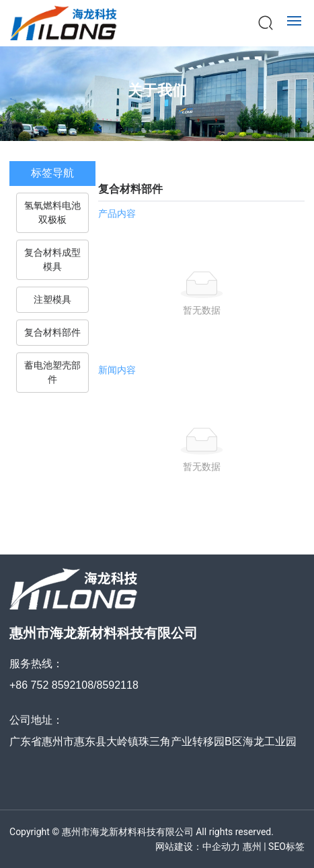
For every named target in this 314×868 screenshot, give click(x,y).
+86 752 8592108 (51, 685)
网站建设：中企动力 (198, 847)
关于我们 (157, 90)
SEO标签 (286, 847)
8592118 (117, 685)
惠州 (252, 847)
